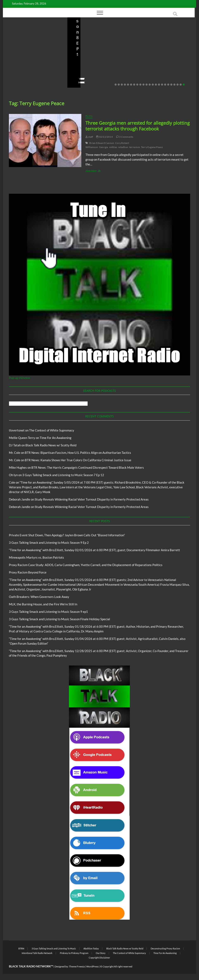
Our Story (101, 953)
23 (184, 85)
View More (16, 82)
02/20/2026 (28, 76)
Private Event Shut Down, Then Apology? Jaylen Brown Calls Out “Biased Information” (34, 62)
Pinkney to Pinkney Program (74, 953)
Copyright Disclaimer (99, 958)
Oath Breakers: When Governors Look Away (39, 597)
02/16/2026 (110, 71)
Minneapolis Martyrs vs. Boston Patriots (159, 68)
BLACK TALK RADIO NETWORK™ (31, 966)
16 (162, 85)
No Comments (50, 76)
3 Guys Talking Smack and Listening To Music (54, 948)
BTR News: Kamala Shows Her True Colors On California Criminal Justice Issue (78, 460)
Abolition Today (91, 948)
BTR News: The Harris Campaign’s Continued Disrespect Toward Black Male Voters (88, 467)
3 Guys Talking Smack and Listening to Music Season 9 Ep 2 (98, 59)
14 (156, 85)
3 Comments (125, 137)
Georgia (104, 147)
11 (147, 85)
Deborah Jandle (20, 499)
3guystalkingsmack (85, 71)
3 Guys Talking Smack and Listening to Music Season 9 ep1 (48, 612)
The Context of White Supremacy (52, 430)
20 (174, 85)
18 (168, 85)
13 (153, 85)
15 (159, 85)
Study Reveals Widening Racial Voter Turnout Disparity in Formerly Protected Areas (92, 499)
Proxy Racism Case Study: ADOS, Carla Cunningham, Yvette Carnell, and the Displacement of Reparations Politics (86, 565)
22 (181, 85)
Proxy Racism (152, 58)
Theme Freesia (77, 966)
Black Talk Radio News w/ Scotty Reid (31, 44)
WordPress (92, 966)
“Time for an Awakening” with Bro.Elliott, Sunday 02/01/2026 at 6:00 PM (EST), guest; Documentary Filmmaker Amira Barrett (94, 550)
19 (171, 85)
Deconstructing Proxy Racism (165, 948)
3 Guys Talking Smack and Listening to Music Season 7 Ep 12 (63, 475)
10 (143, 85)
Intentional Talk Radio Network (37, 953)
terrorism (135, 147)
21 (178, 85)
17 (165, 85)
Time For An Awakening (56, 438)
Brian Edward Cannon (102, 143)
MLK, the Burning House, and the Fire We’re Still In (43, 604)
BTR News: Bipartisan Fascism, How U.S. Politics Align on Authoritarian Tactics (78, 453)
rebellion (123, 147)
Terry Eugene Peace (152, 147)
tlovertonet (17, 430)
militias (113, 147)
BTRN (18, 47)
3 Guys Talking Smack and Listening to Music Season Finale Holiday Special (59, 619)
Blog (10, 47)
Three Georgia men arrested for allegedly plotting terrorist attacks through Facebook (138, 126)
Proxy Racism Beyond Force (28, 572)
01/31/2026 (156, 76)
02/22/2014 (104, 137)
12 (150, 85)
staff (12, 76)
